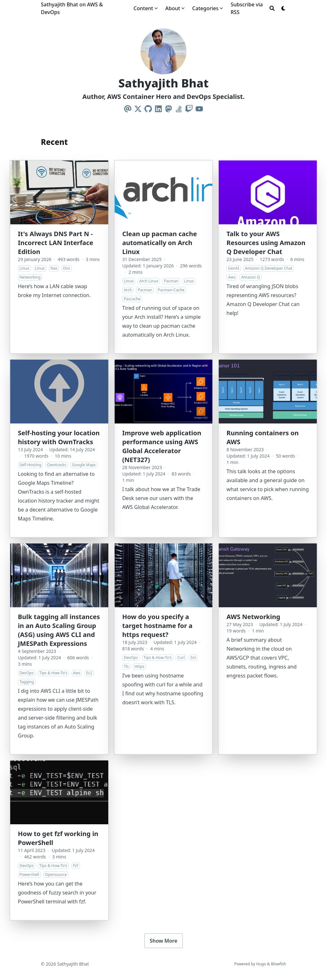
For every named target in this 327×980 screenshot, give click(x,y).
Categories (205, 8)
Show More (164, 941)
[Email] (128, 109)
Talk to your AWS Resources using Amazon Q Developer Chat (266, 243)
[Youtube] (199, 109)
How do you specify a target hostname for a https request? (157, 626)
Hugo (261, 964)
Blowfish (278, 964)
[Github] (148, 109)
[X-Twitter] (138, 109)
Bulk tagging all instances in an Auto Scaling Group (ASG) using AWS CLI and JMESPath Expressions (59, 630)
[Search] (272, 8)
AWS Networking (253, 617)
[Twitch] (189, 109)
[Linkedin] (158, 109)
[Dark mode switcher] (284, 8)
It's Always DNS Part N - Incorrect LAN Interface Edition (56, 243)
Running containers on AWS (262, 437)
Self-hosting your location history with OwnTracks (59, 437)
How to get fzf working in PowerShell (58, 838)
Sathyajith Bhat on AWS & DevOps (72, 8)
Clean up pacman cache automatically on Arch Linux (160, 243)
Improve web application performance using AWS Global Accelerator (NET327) (162, 446)
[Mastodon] (169, 109)
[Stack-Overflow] (179, 109)
